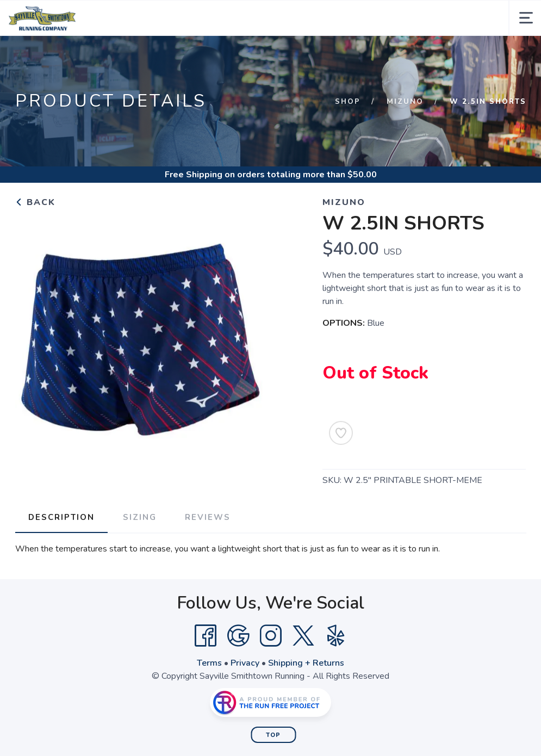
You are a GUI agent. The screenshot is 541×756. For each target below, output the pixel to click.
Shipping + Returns (306, 663)
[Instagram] (271, 636)
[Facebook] (206, 636)
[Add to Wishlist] (341, 433)
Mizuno (405, 102)
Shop (348, 102)
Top (273, 735)
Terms (209, 663)
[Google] (238, 636)
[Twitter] (303, 636)
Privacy (245, 663)
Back (35, 202)
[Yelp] (336, 636)
